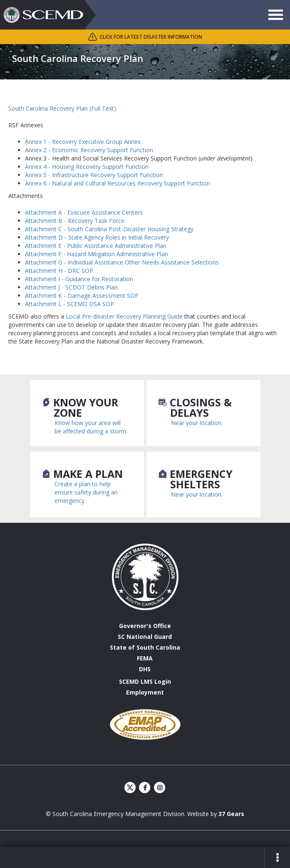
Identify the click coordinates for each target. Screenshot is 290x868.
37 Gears (231, 814)
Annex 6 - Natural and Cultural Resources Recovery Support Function (118, 183)
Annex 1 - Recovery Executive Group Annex (83, 142)
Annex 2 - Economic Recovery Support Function (89, 150)
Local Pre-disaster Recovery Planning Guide (124, 316)
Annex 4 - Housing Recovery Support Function (87, 167)
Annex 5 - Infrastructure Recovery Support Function (94, 175)
